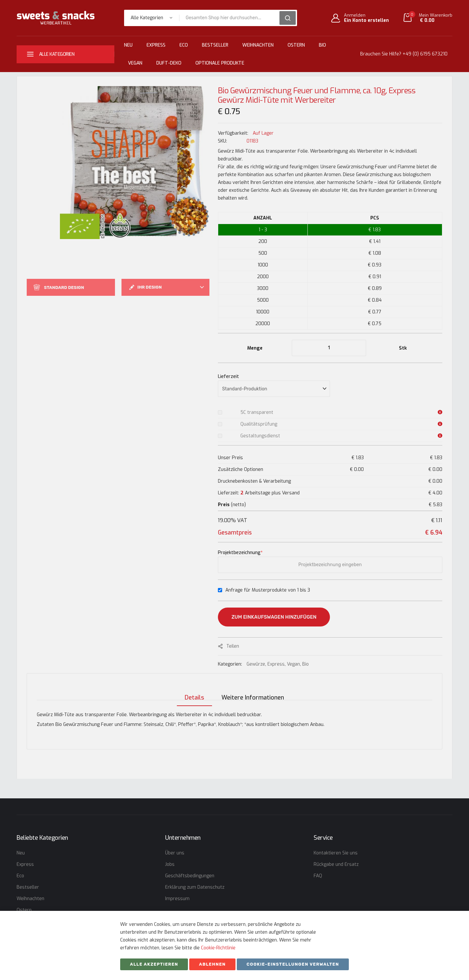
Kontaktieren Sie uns (336, 853)
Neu (128, 45)
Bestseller (215, 45)
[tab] (193, 692)
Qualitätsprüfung (259, 424)
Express (156, 45)
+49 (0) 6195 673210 (425, 54)
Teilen (233, 646)
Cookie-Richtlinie (218, 948)
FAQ (318, 876)
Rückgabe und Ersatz (336, 864)
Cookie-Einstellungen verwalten (293, 964)
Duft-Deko (169, 63)
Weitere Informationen (253, 692)
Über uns (175, 853)
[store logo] (56, 18)
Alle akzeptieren (154, 964)
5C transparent (257, 412)
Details (193, 692)
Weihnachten (258, 45)
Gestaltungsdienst (260, 436)
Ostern (296, 45)
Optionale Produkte (220, 63)
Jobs (170, 864)
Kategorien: (231, 664)
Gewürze (256, 664)
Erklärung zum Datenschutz (195, 887)
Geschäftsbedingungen (190, 876)
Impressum (177, 899)
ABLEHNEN (212, 964)
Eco (184, 45)
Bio (322, 45)
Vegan (135, 63)
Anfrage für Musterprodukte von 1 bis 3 (268, 590)
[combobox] (232, 18)
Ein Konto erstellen (366, 21)
